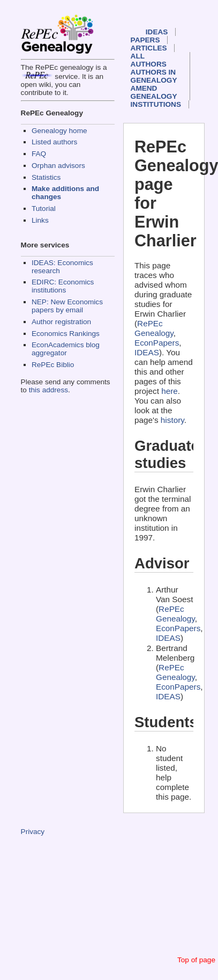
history (172, 420)
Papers (145, 40)
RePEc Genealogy (154, 328)
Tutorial (44, 209)
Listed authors (54, 142)
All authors (149, 60)
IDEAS (157, 32)
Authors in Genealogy (154, 76)
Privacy (33, 832)
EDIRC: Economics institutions (63, 286)
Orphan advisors (58, 166)
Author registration (61, 322)
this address (48, 390)
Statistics (46, 177)
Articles (149, 48)
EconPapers (157, 343)
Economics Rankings (66, 334)
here (170, 391)
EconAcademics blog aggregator (66, 349)
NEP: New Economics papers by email (67, 306)
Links (40, 220)
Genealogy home (59, 131)
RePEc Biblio (53, 365)
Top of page (196, 960)
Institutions (156, 104)
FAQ (39, 154)
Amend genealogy (154, 92)
